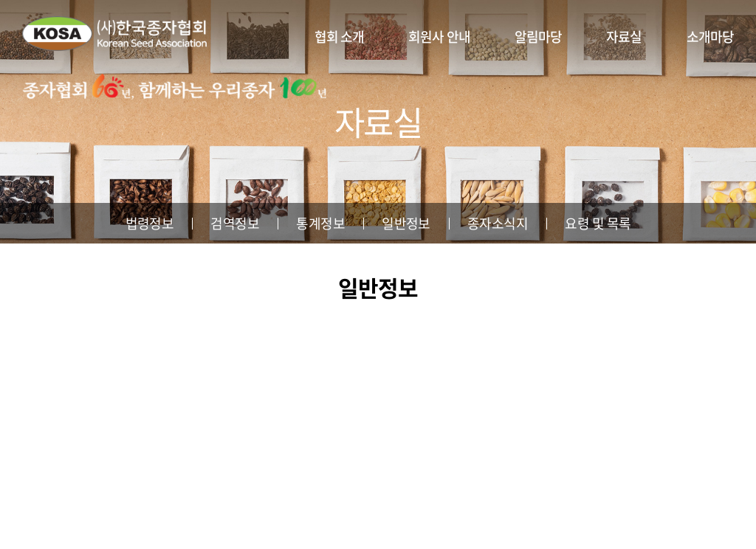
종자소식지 (498, 223)
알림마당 (538, 37)
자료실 (624, 37)
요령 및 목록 (598, 223)
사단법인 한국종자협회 (114, 33)
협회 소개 (340, 37)
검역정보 (235, 223)
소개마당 (710, 37)
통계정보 (320, 223)
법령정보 (150, 223)
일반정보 (406, 223)
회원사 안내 (439, 37)
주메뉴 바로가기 (0, 0)
